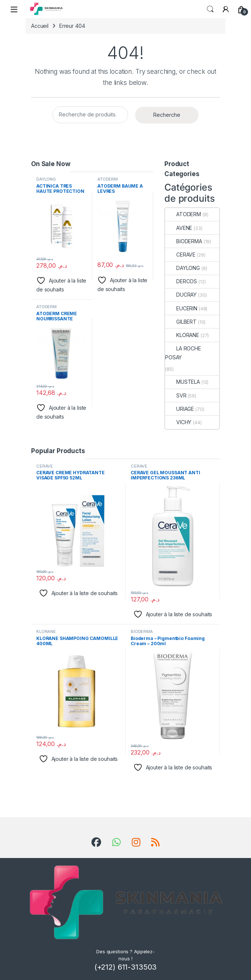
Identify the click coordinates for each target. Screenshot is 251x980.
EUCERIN (181, 308)
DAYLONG (46, 179)
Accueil (40, 26)
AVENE (179, 228)
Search (210, 9)
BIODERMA (184, 241)
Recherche (167, 115)
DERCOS (181, 281)
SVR (176, 395)
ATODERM (108, 179)
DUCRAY (181, 295)
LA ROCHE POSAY (183, 353)
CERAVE (180, 255)
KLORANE (182, 335)
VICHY (178, 422)
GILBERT (181, 322)
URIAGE (180, 409)
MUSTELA (183, 382)
